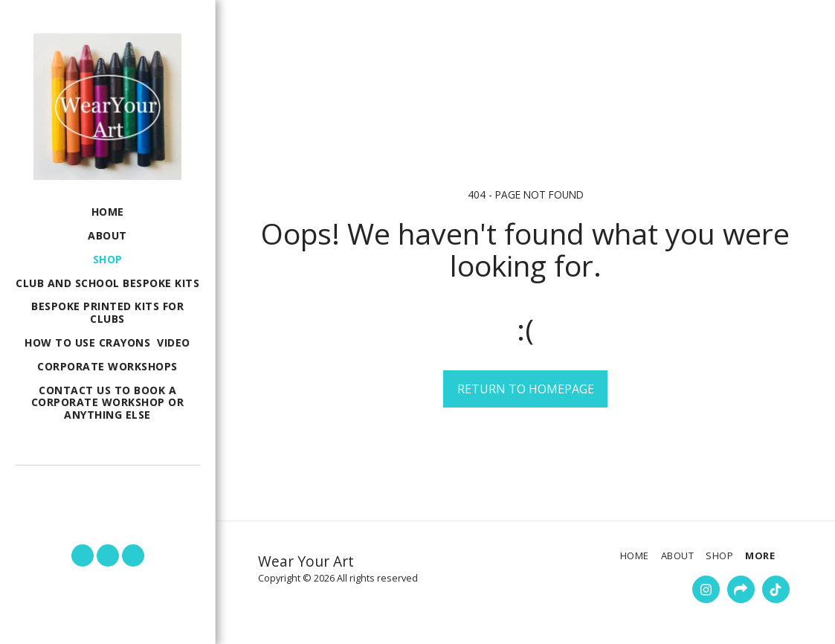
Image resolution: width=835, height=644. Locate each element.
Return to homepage (526, 389)
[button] (107, 486)
